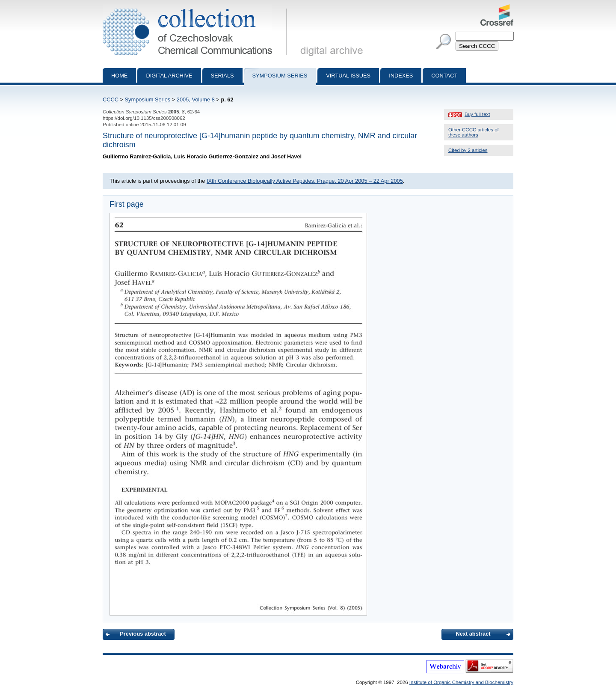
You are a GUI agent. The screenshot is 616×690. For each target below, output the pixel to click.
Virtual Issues (348, 76)
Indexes (401, 76)
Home (119, 76)
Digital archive (169, 76)
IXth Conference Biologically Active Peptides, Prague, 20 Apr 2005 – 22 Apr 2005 (305, 181)
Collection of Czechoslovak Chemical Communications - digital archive (197, 8)
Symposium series (280, 76)
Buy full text (477, 114)
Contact (444, 76)
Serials (222, 76)
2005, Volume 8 (196, 100)
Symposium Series (148, 100)
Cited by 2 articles (468, 150)
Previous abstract (143, 634)
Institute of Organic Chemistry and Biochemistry (461, 682)
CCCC (111, 100)
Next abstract (473, 634)
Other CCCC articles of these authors (474, 132)
